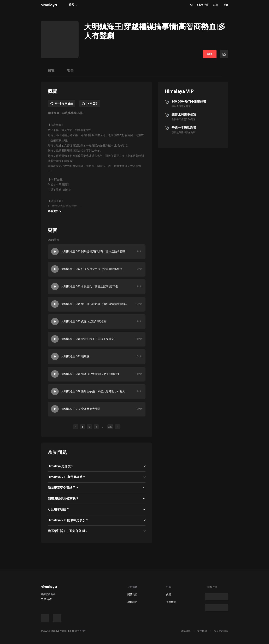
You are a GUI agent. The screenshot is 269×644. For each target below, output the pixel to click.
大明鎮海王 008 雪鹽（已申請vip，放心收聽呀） (91, 374)
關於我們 (132, 594)
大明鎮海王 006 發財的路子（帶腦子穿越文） (89, 339)
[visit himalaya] (49, 5)
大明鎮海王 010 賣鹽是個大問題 (81, 409)
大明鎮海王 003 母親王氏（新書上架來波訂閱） (90, 286)
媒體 (169, 594)
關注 (210, 54)
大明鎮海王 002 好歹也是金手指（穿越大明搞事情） (93, 269)
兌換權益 (171, 602)
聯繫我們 (132, 602)
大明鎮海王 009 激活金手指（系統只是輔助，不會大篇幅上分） (94, 391)
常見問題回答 (221, 631)
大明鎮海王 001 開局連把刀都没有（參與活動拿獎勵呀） (94, 251)
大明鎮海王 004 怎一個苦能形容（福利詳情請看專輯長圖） (94, 304)
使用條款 (202, 631)
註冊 (216, 5)
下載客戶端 (202, 5)
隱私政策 (186, 631)
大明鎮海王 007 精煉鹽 (75, 356)
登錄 (226, 5)
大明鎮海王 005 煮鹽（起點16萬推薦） (85, 321)
